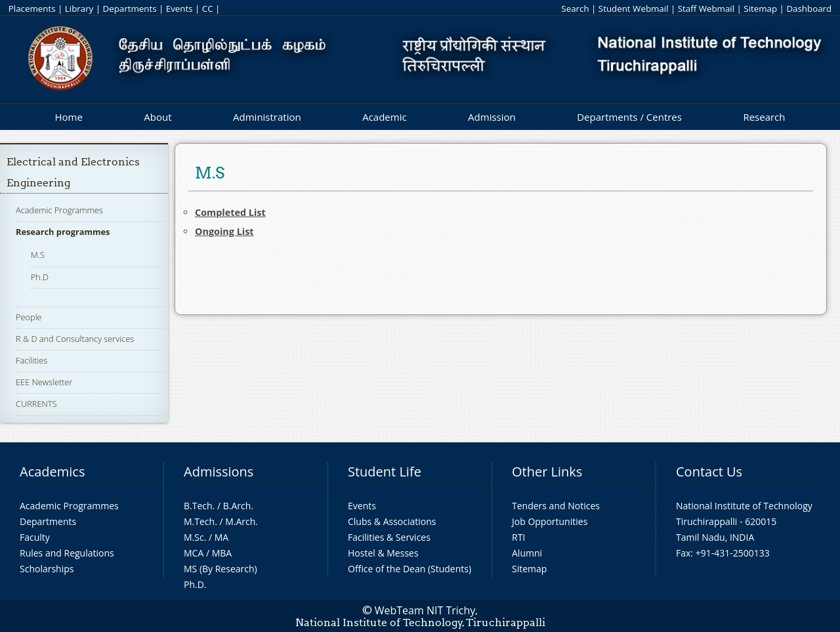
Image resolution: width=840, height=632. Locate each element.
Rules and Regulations (67, 553)
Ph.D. (195, 584)
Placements (32, 9)
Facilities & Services (389, 537)
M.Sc (194, 537)
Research (764, 117)
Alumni (527, 553)
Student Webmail (634, 9)
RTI (518, 537)
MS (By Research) (220, 569)
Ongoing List (224, 231)
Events (179, 9)
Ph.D (40, 277)
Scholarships (47, 569)
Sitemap (760, 9)
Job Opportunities (550, 521)
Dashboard (809, 9)
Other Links (547, 472)
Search (575, 9)
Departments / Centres (629, 117)
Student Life (385, 472)
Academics (52, 472)
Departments (130, 9)
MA (221, 537)
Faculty (35, 537)
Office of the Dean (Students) (409, 569)
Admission (492, 117)
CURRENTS (36, 404)
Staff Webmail (706, 9)
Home (68, 117)
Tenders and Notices (556, 506)
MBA (222, 553)
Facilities (31, 360)
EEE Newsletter (44, 382)
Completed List (230, 212)
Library (79, 9)
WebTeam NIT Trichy (425, 610)
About (157, 117)
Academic (384, 117)
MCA (194, 553)
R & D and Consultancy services (75, 339)
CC (208, 9)
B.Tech (198, 506)
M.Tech (199, 521)
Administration (267, 117)
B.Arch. (238, 506)
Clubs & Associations (392, 521)
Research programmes (63, 232)
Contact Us (709, 472)
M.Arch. (241, 521)
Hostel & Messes (383, 553)
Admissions (219, 472)
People (29, 317)
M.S (38, 255)
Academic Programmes (59, 210)
